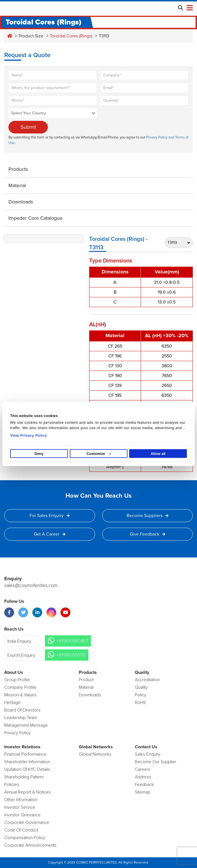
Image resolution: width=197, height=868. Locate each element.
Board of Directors (22, 710)
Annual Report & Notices (28, 792)
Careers (143, 769)
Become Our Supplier (155, 762)
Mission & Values (20, 695)
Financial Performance (25, 754)
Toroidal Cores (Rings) (71, 36)
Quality (141, 687)
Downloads (21, 202)
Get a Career (50, 534)
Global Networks (95, 754)
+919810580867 (72, 641)
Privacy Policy (17, 733)
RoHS (140, 702)
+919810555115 (71, 655)
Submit (28, 127)
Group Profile (17, 680)
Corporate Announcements (30, 845)
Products (18, 169)
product (86, 680)
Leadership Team (21, 718)
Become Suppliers (147, 516)
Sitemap (143, 792)
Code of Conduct (21, 830)
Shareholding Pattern (24, 777)
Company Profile (20, 687)
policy (141, 695)
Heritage (12, 702)
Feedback (144, 785)
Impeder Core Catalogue (35, 218)
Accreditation (147, 680)
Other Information (21, 800)
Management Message (26, 725)
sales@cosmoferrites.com (31, 586)
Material (17, 185)
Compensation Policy (25, 838)
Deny (39, 454)
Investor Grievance (22, 815)
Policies (12, 785)
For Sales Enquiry (50, 516)
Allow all (158, 454)
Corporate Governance (27, 822)
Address (143, 777)
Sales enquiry (148, 754)
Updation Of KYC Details (27, 769)
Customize (99, 454)
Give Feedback (147, 534)
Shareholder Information (27, 762)
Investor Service (20, 807)
